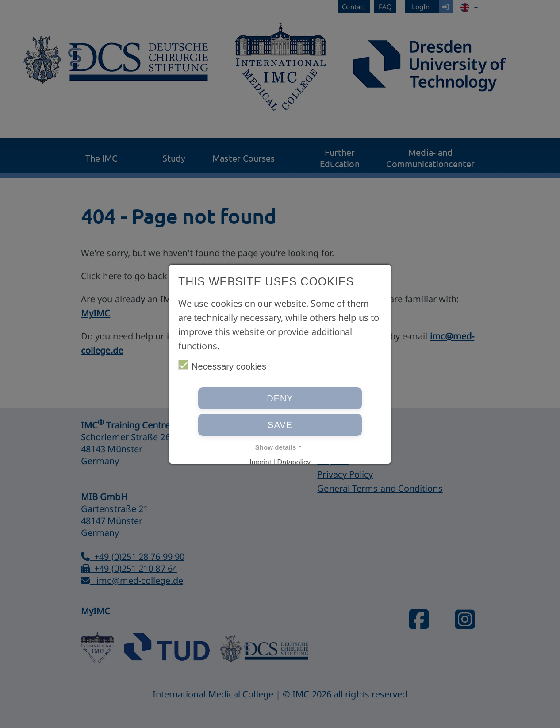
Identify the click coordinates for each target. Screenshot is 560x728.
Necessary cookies (222, 366)
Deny (280, 398)
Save (280, 425)
